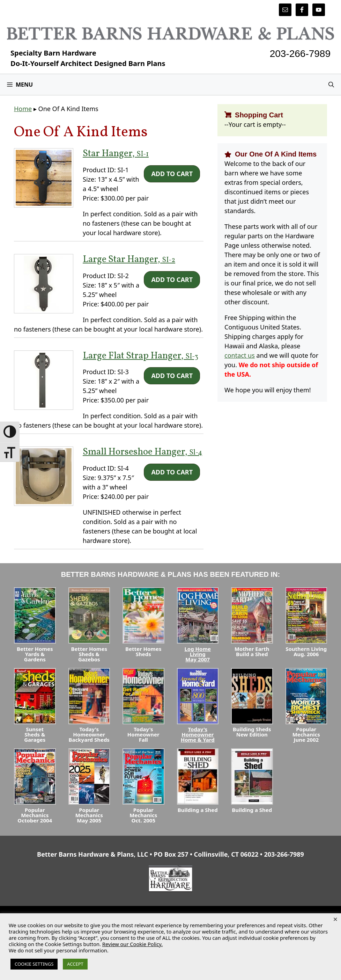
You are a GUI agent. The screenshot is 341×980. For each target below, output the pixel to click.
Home (23, 109)
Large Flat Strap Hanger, (140, 356)
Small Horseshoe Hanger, (142, 452)
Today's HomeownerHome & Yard (198, 734)
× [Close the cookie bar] (335, 919)
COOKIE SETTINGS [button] (34, 964)
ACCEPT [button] (75, 964)
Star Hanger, (116, 154)
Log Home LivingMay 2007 (198, 654)
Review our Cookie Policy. (132, 944)
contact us (240, 355)
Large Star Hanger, (129, 260)
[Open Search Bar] (331, 85)
